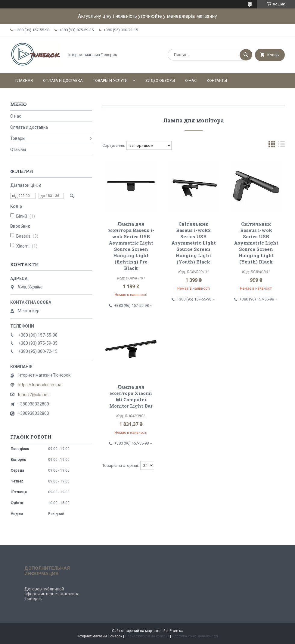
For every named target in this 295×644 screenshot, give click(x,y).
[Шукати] (246, 55)
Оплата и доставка (63, 80)
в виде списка (281, 145)
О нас (191, 80)
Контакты (217, 80)
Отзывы (18, 149)
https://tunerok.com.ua (40, 385)
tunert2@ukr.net (33, 395)
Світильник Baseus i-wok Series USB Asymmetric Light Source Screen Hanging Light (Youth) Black (256, 243)
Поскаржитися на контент (147, 636)
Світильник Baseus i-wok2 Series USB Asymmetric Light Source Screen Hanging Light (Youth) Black (194, 243)
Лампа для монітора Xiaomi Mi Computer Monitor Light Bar (131, 396)
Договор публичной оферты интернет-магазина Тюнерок (52, 594)
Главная (24, 80)
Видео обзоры (160, 80)
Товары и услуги (110, 80)
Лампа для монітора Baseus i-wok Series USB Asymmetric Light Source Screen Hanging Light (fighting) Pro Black (131, 246)
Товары (18, 138)
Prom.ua (176, 631)
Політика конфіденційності (195, 636)
